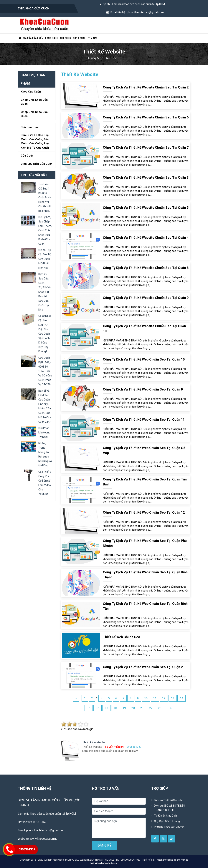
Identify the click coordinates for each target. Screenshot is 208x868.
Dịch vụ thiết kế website (168, 800)
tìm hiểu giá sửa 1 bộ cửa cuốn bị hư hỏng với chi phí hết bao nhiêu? (45, 197)
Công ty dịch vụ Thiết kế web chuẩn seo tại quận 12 (144, 512)
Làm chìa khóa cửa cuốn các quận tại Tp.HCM (139, 4)
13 (173, 698)
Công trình (80, 38)
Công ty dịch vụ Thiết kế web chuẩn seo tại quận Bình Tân (145, 606)
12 (164, 698)
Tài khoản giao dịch (165, 816)
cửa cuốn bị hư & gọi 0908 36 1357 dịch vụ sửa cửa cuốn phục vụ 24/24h (45, 371)
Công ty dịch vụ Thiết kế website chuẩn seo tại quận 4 (146, 238)
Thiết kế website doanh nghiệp (172, 860)
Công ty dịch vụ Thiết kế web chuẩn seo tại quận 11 (144, 419)
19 (124, 708)
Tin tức (93, 38)
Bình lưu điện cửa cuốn (37, 164)
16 (98, 708)
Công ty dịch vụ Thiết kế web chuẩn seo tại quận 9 (143, 389)
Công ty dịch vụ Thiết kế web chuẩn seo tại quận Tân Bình (145, 482)
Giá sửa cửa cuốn (33, 38)
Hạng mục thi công (103, 58)
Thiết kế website (80, 74)
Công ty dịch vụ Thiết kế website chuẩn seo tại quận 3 (146, 177)
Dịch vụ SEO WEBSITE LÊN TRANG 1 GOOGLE (169, 808)
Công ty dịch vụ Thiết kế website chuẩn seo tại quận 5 (146, 208)
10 (146, 698)
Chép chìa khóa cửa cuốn (34, 102)
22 (151, 708)
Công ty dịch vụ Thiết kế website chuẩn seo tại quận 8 (146, 268)
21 (142, 708)
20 (133, 708)
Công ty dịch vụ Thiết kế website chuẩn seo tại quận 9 (146, 298)
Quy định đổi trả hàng (167, 821)
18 (115, 708)
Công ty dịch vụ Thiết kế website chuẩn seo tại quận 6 (146, 117)
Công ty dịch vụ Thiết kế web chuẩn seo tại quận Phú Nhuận (145, 543)
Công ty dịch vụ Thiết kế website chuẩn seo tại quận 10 (144, 329)
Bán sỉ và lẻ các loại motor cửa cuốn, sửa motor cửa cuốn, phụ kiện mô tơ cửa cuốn (35, 141)
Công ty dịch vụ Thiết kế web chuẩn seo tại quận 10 (144, 359)
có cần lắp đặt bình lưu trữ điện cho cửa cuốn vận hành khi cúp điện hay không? (45, 334)
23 (160, 708)
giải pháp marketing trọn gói (44, 433)
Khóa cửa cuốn (31, 92)
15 (89, 708)
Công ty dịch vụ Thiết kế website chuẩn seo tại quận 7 (146, 147)
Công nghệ (51, 38)
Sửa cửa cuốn (30, 127)
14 (181, 698)
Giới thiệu (65, 38)
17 (106, 708)
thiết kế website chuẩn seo (104, 863)
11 (155, 698)
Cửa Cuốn (27, 156)
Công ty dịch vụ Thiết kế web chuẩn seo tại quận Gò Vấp (144, 450)
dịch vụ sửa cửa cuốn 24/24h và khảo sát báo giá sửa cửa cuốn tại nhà (44, 292)
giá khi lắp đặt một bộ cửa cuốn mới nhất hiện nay (45, 259)
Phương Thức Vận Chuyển (169, 827)
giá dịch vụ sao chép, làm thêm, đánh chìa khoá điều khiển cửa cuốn (45, 230)
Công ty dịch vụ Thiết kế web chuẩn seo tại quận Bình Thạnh (145, 575)
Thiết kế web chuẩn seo (122, 637)
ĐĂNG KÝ (104, 845)
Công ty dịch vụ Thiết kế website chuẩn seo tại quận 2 (146, 87)
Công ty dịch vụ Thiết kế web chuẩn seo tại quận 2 (143, 667)
